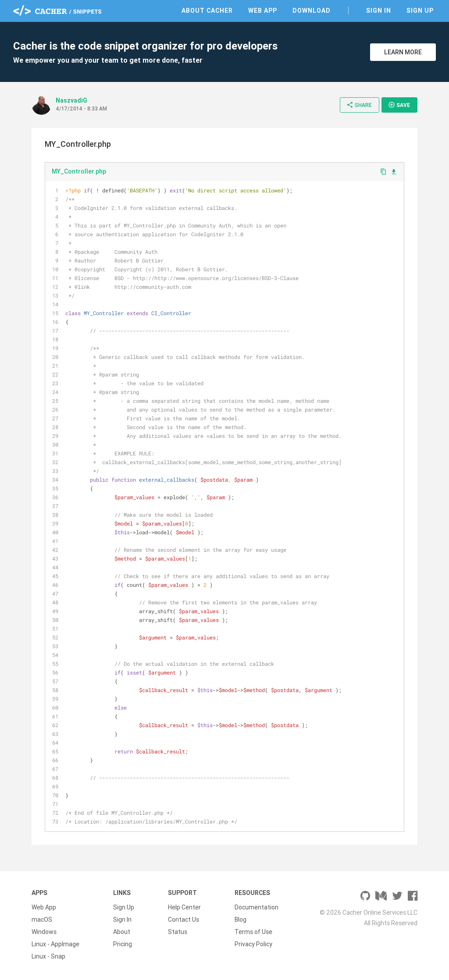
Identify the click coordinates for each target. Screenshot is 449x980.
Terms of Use (253, 932)
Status (178, 932)
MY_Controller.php (79, 171)
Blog (241, 920)
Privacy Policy (253, 944)
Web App (263, 11)
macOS (42, 920)
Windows (44, 932)
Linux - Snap (48, 956)
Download (312, 11)
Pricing (123, 944)
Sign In (379, 11)
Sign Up (420, 11)
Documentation (257, 907)
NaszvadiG (71, 100)
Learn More (403, 52)
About (122, 932)
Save (399, 105)
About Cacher (207, 11)
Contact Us (184, 920)
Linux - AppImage (55, 944)
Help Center (184, 907)
